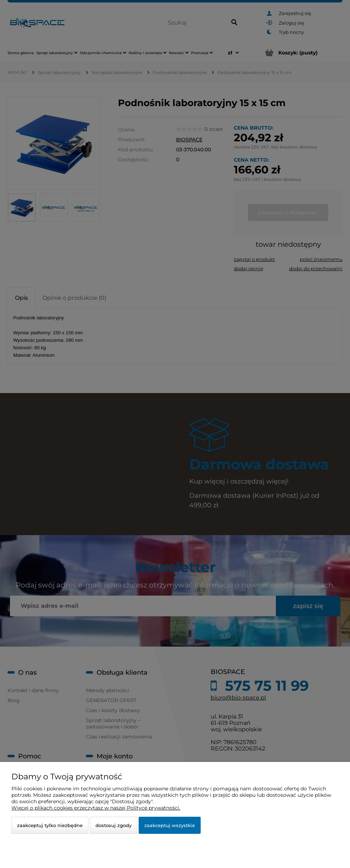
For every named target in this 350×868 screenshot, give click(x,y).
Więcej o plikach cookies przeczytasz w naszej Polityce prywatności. (96, 808)
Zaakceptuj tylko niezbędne (50, 825)
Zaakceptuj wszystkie (170, 825)
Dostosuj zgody (114, 825)
